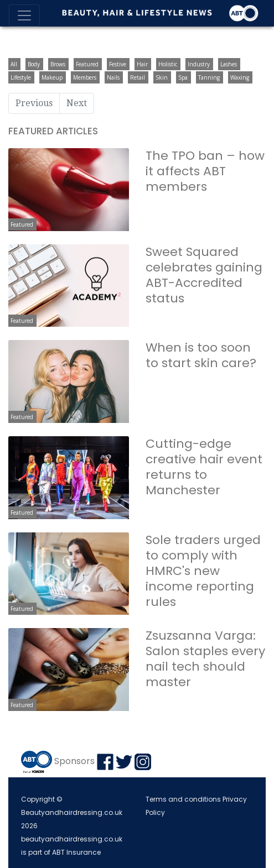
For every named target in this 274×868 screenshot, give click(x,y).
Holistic (168, 64)
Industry (199, 64)
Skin (162, 77)
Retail (138, 77)
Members (85, 77)
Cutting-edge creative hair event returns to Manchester (204, 467)
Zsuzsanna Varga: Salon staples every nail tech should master (205, 659)
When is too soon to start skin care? (201, 355)
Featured (87, 64)
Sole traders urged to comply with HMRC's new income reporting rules (203, 571)
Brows (58, 64)
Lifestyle (21, 77)
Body (34, 64)
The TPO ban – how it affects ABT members (205, 171)
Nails (113, 77)
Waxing (240, 77)
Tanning (209, 77)
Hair (142, 64)
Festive (118, 64)
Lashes (229, 64)
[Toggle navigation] (24, 15)
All (14, 64)
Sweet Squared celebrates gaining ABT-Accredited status (204, 275)
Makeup (52, 77)
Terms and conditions (183, 799)
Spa (183, 77)
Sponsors (74, 761)
